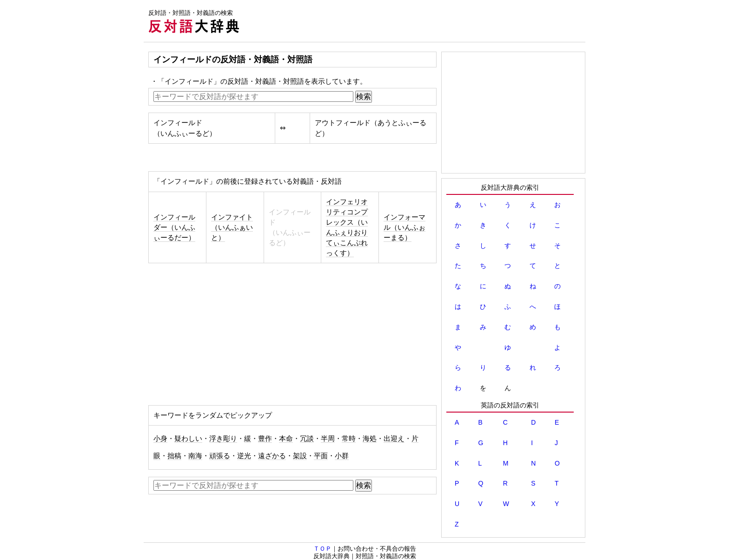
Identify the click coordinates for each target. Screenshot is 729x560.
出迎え (394, 439)
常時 (349, 439)
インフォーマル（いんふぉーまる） (404, 227)
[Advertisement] (416, 21)
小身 (160, 439)
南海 (195, 456)
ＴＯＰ (322, 549)
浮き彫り (223, 439)
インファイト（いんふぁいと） (232, 227)
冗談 (307, 439)
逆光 (244, 456)
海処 (370, 439)
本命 (286, 439)
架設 (300, 456)
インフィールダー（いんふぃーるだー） (174, 227)
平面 (321, 456)
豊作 (265, 439)
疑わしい (188, 439)
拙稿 (174, 456)
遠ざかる (272, 456)
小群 (342, 456)
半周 (328, 439)
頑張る (220, 456)
